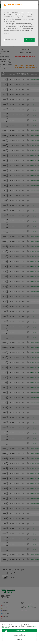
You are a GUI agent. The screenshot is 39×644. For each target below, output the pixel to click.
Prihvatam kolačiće (16, 631)
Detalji (19, 639)
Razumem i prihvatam (12, 40)
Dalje (29, 40)
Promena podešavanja (20, 635)
